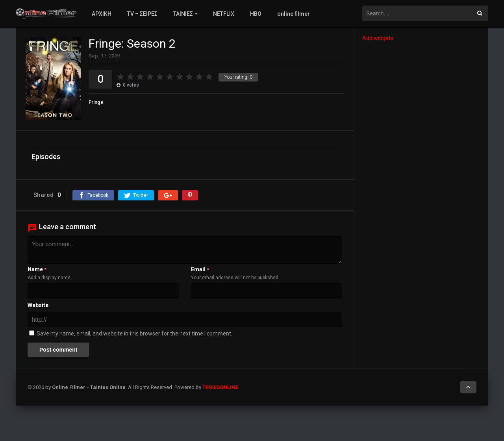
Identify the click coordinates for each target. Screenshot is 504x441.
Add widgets (378, 38)
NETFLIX (224, 14)
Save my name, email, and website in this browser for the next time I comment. (134, 334)
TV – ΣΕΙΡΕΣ (142, 14)
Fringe (96, 102)
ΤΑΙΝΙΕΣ (183, 14)
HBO (256, 14)
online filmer (294, 14)
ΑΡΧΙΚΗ (102, 14)
